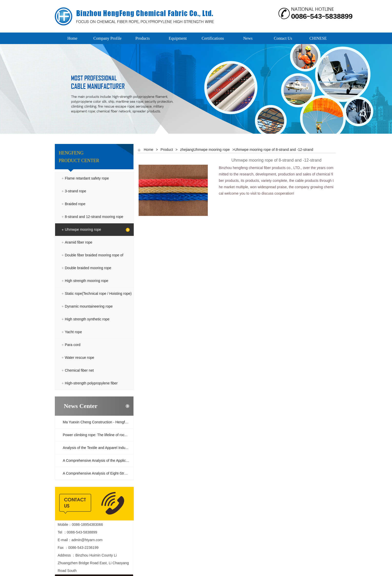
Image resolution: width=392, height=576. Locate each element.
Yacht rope (73, 332)
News (248, 38)
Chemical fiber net (79, 370)
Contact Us (283, 38)
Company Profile (108, 38)
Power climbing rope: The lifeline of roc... (95, 435)
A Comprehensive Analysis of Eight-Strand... (98, 473)
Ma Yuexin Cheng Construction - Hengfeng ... (98, 422)
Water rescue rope (80, 358)
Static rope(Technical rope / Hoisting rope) (98, 294)
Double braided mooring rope (88, 268)
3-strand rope (75, 191)
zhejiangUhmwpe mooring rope (205, 150)
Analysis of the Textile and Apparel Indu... (96, 448)
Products (143, 38)
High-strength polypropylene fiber (91, 383)
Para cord (73, 345)
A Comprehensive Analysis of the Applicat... (97, 460)
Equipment (178, 38)
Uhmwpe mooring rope (83, 229)
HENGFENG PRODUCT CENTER (79, 157)
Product (167, 150)
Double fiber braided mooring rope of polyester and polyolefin (94, 261)
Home (72, 38)
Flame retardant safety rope (87, 178)
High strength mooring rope (87, 281)
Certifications (213, 38)
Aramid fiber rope (79, 242)
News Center (81, 406)
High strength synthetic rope (87, 319)
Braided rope (75, 204)
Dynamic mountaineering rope (89, 306)
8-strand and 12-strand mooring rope (94, 217)
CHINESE (318, 38)
